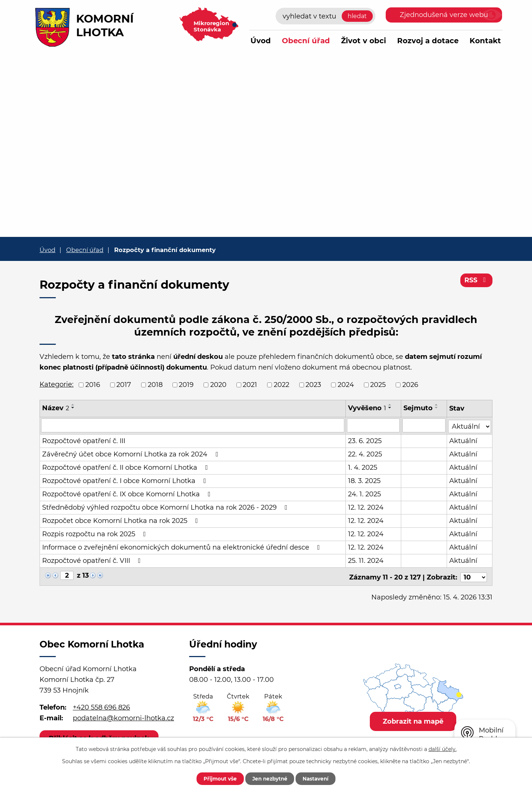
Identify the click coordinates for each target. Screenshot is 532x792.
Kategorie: (57, 384)
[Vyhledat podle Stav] (470, 425)
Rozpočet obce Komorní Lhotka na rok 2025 (122, 520)
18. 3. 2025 (364, 480)
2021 (250, 385)
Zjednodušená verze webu (444, 15)
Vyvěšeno (367, 408)
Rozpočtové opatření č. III (84, 440)
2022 (282, 385)
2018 (155, 385)
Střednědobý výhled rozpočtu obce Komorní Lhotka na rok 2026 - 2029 (166, 507)
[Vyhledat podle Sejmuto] (424, 425)
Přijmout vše (217, 778)
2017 (124, 385)
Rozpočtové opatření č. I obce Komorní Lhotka (126, 480)
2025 (378, 385)
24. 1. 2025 (364, 493)
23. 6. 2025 (365, 440)
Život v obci (364, 41)
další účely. (443, 749)
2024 (346, 385)
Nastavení (319, 778)
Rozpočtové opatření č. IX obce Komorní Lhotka (128, 493)
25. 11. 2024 (366, 560)
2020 (218, 385)
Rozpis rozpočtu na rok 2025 (96, 533)
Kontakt (485, 41)
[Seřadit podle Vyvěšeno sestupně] (390, 408)
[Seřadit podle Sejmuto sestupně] (437, 408)
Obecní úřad (306, 41)
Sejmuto (418, 408)
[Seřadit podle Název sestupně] (73, 408)
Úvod (261, 41)
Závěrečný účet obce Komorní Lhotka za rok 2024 (132, 453)
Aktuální (464, 440)
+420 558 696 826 (101, 705)
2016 (93, 385)
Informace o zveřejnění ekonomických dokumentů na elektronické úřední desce (183, 547)
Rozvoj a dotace (428, 41)
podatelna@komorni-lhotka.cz (123, 716)
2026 (410, 385)
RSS (476, 281)
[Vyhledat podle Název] (193, 425)
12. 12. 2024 (366, 507)
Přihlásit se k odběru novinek (100, 736)
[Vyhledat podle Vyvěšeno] (373, 425)
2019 (186, 385)
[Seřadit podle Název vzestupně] (73, 405)
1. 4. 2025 (363, 467)
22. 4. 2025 (365, 453)
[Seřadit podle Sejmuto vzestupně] (437, 405)
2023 (313, 385)
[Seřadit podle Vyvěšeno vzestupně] (390, 405)
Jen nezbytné (270, 778)
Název (56, 408)
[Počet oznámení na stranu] (474, 575)
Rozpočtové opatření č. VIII (93, 560)
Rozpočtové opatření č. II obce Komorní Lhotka (127, 467)
